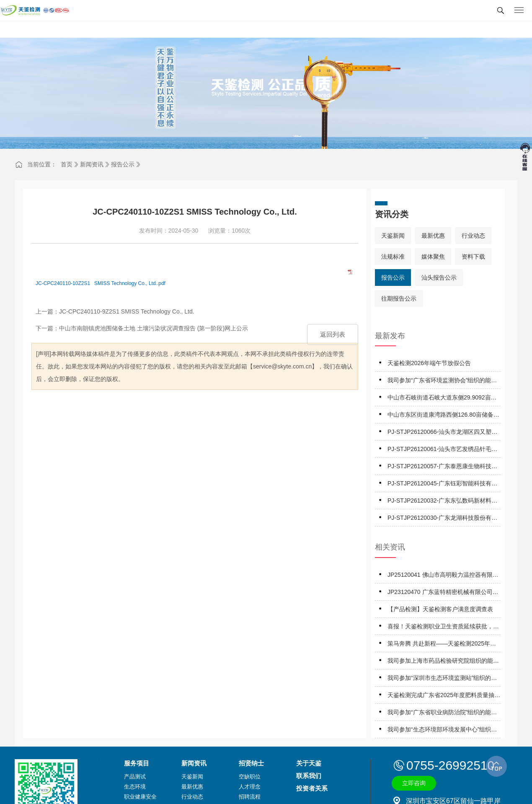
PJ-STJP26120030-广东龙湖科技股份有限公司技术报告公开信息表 (442, 519)
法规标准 (393, 257)
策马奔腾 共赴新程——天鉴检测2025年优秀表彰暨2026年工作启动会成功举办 (442, 645)
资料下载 (473, 257)
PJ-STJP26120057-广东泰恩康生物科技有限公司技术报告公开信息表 (442, 468)
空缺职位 (250, 777)
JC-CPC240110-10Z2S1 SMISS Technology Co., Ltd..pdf (101, 283)
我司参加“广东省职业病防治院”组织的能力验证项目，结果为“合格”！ (442, 714)
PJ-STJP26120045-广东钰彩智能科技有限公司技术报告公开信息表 (442, 485)
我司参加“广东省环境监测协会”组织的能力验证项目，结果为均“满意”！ (442, 382)
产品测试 (135, 777)
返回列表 (333, 334)
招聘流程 (250, 797)
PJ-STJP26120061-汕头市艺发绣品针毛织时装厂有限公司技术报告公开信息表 (442, 450)
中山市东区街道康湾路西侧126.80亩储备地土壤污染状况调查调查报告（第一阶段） (443, 416)
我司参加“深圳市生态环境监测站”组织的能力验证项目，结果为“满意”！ (442, 679)
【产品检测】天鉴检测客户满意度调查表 (440, 609)
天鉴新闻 (393, 236)
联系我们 (309, 776)
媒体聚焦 (433, 257)
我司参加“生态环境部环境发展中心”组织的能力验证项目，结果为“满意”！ (442, 731)
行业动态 (473, 236)
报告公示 (123, 164)
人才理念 (250, 787)
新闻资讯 (92, 164)
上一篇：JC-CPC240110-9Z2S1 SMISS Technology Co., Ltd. (115, 311)
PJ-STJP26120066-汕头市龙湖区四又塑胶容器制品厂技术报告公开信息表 (442, 433)
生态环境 (135, 787)
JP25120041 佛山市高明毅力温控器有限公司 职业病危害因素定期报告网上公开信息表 (444, 576)
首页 (67, 164)
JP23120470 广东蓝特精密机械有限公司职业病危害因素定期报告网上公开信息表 (443, 593)
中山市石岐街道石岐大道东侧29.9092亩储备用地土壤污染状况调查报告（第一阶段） (443, 399)
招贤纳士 (251, 763)
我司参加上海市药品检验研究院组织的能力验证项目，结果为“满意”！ (443, 662)
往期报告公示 (399, 298)
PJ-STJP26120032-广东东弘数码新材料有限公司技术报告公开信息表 (442, 502)
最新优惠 (433, 236)
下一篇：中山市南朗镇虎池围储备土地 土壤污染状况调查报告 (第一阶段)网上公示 (142, 328)
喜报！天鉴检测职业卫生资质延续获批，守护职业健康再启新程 (443, 628)
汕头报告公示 (439, 278)
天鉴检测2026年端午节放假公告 (429, 363)
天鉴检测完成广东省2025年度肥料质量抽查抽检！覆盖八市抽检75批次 (444, 696)
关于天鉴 (309, 763)
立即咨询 (414, 783)
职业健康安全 (140, 797)
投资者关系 (312, 788)
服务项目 (137, 763)
